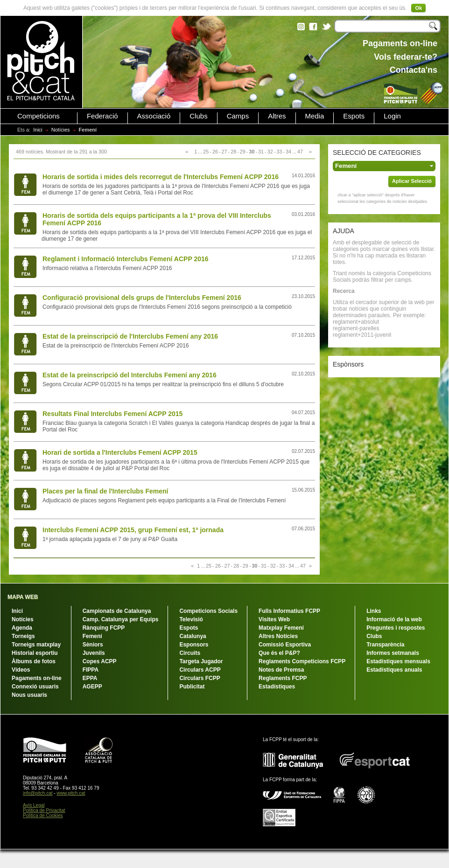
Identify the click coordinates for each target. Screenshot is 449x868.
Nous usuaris (29, 695)
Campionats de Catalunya (117, 611)
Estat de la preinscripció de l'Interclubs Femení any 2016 (130, 336)
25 (206, 152)
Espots (354, 116)
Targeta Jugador (201, 661)
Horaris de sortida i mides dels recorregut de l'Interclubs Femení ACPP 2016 (161, 177)
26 (215, 152)
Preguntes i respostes (396, 628)
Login (392, 116)
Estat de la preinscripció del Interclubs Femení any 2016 (130, 375)
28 (233, 152)
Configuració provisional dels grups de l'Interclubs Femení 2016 (142, 298)
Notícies (61, 130)
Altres (277, 116)
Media (315, 116)
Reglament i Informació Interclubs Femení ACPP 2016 (126, 259)
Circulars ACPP (200, 670)
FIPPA (91, 670)
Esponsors (194, 645)
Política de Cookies (43, 816)
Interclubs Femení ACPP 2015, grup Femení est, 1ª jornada (133, 530)
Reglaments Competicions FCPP (302, 661)
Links (374, 611)
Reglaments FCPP (283, 678)
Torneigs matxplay (36, 645)
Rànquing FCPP (104, 628)
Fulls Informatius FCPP (289, 611)
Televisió (191, 619)
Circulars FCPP (200, 678)
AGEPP (92, 687)
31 (261, 152)
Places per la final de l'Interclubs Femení (105, 491)
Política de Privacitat (44, 810)
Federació (102, 116)
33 (279, 152)
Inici (38, 130)
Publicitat (192, 687)
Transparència (385, 645)
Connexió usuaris (35, 687)
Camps (238, 116)
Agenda (22, 628)
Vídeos (21, 670)
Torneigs (23, 636)
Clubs (198, 116)
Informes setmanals (393, 653)
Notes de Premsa (281, 670)
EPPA (90, 678)
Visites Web (274, 619)
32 (270, 152)
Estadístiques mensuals (398, 661)
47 (300, 152)
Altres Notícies (278, 636)
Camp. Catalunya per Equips (121, 619)
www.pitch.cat (71, 793)
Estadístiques (277, 687)
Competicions (39, 116)
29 (243, 152)
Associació (154, 116)
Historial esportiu (35, 653)
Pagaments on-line (37, 678)
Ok (418, 8)
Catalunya (193, 636)
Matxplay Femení (281, 628)
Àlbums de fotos (34, 661)
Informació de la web (394, 619)
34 (288, 152)
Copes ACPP (100, 661)
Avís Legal (34, 805)
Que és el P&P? (279, 653)
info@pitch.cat (38, 793)
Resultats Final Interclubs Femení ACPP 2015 (112, 414)
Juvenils (94, 653)
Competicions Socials (208, 611)
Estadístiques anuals (394, 670)
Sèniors (93, 645)
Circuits (190, 653)
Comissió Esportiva (285, 645)
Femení (92, 636)
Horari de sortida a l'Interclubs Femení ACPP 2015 (120, 452)
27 (224, 152)
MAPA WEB (23, 597)
